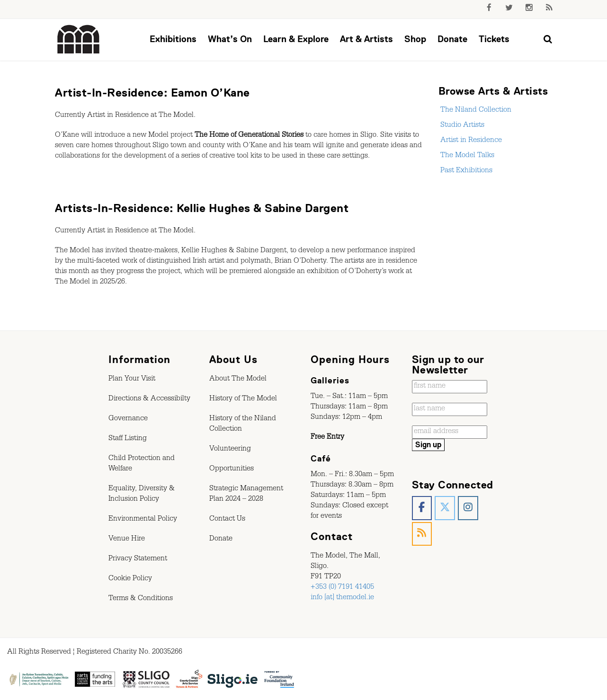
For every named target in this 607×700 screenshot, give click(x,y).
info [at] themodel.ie (342, 598)
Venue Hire (127, 540)
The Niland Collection (475, 111)
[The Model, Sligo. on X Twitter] (445, 508)
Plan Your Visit (132, 380)
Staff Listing (128, 439)
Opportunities (232, 470)
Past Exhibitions (465, 171)
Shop (415, 39)
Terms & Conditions (141, 599)
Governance (128, 419)
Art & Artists (366, 39)
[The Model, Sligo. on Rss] (422, 534)
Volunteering (230, 450)
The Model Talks (466, 156)
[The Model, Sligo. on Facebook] (422, 508)
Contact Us (227, 520)
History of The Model (243, 399)
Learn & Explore (296, 39)
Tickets (494, 39)
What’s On (230, 39)
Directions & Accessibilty (149, 399)
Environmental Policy (143, 520)
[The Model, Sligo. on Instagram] (468, 508)
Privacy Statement (138, 559)
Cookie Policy (130, 579)
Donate (452, 39)
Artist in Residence (470, 141)
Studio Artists (461, 126)
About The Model (238, 380)
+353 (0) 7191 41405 (342, 588)
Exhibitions (173, 39)
